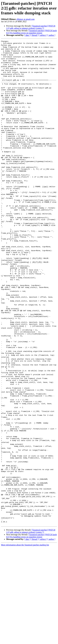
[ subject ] (43, 35)
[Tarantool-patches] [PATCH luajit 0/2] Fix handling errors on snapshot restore (32, 32)
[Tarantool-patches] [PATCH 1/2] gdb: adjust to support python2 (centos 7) (31, 27)
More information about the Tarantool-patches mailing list (25, 642)
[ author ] (51, 35)
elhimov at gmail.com (26, 19)
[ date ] (27, 35)
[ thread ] (34, 35)
